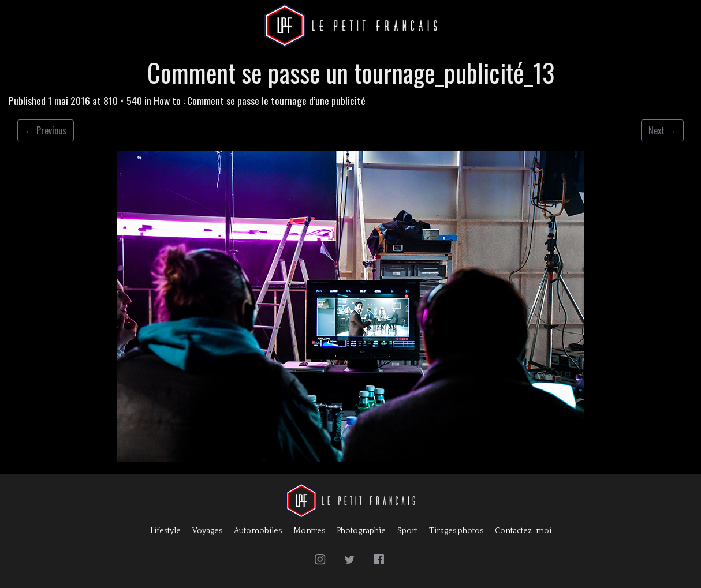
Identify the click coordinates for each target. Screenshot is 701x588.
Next (662, 130)
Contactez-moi (523, 531)
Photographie (361, 531)
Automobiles (258, 531)
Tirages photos (456, 531)
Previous (46, 130)
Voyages (207, 531)
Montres (309, 531)
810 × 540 (123, 100)
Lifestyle (165, 531)
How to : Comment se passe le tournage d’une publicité (260, 100)
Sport (407, 531)
